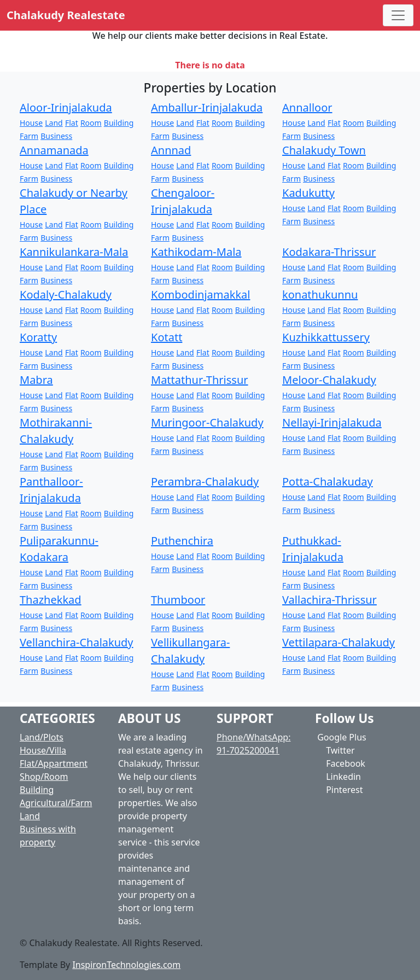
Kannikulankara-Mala (74, 252)
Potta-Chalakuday (328, 482)
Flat (72, 123)
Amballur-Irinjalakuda (207, 107)
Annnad (171, 150)
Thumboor (178, 600)
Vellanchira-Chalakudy (77, 642)
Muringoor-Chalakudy (207, 422)
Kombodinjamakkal (200, 294)
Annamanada (54, 150)
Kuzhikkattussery (326, 337)
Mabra (36, 380)
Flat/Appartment (54, 763)
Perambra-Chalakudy (205, 482)
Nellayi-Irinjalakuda (332, 422)
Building (119, 123)
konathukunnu (320, 294)
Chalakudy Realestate (66, 15)
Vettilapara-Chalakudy (339, 642)
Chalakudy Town (324, 150)
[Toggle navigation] (398, 15)
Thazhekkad (51, 600)
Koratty (38, 337)
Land (54, 123)
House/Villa (43, 750)
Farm (29, 136)
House (31, 123)
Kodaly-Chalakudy (66, 294)
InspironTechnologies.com (126, 965)
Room (91, 123)
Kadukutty (308, 193)
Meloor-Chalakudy (329, 380)
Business (56, 136)
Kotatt (167, 337)
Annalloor (307, 107)
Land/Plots (42, 737)
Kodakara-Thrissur (329, 252)
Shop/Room (44, 777)
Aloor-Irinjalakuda (66, 107)
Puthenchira (182, 541)
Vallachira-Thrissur (329, 600)
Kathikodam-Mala (196, 252)
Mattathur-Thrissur (200, 380)
